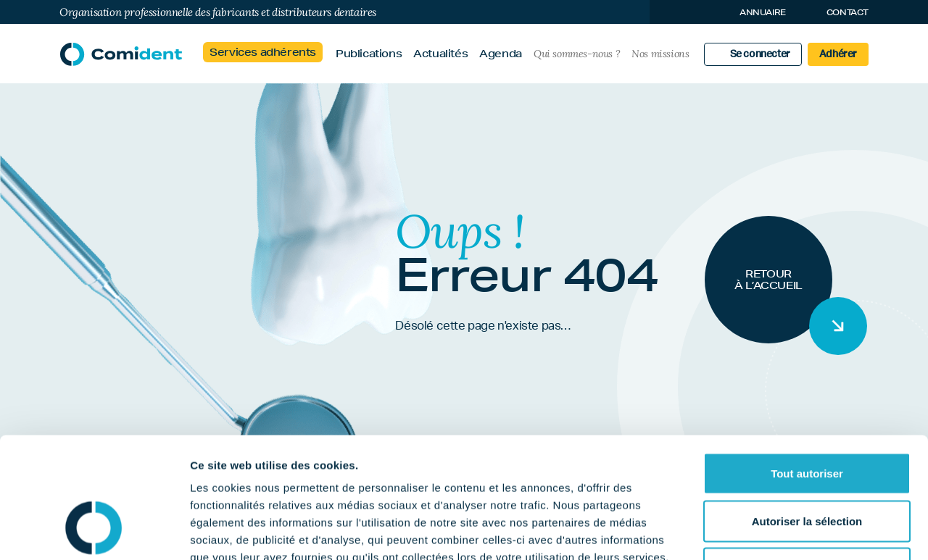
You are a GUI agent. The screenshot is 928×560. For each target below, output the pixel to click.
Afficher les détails (799, 531)
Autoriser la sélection (807, 418)
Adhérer (838, 54)
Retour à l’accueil (768, 280)
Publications (369, 54)
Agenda (501, 54)
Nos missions (660, 54)
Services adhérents (263, 52)
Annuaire (763, 12)
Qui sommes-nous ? (577, 54)
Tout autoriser (807, 370)
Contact (848, 12)
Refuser (807, 465)
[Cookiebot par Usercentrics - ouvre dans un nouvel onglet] (94, 532)
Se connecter (760, 54)
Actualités (440, 54)
